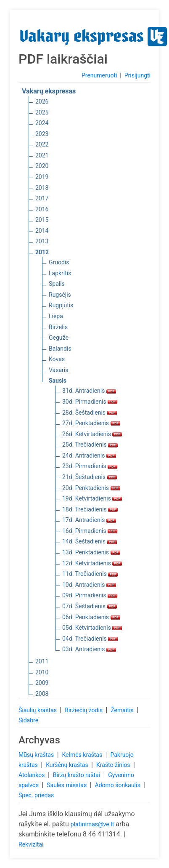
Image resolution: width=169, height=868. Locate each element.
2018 (42, 188)
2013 (42, 241)
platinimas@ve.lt (92, 824)
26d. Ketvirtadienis (92, 434)
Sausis (58, 381)
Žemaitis (123, 710)
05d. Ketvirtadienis (92, 628)
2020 (42, 166)
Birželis (58, 327)
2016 (42, 209)
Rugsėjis (60, 295)
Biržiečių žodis (84, 710)
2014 (42, 231)
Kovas (57, 359)
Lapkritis (60, 273)
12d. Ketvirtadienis (92, 563)
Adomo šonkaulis (119, 785)
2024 (42, 123)
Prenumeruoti (99, 75)
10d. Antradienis (89, 585)
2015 (42, 220)
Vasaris (58, 370)
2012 (42, 252)
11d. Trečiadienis (90, 574)
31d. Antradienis (89, 391)
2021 (42, 155)
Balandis (60, 349)
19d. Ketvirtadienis (92, 498)
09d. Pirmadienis (90, 595)
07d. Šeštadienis (90, 606)
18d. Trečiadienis (90, 509)
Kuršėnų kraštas (68, 765)
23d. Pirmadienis (90, 466)
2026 (42, 101)
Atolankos (32, 775)
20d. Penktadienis (91, 488)
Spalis (57, 284)
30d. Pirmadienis (90, 402)
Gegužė (59, 338)
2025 (42, 112)
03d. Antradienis (89, 649)
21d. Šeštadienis (90, 477)
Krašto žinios (114, 765)
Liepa (56, 316)
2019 (42, 177)
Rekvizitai (31, 844)
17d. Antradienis (89, 520)
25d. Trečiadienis (90, 445)
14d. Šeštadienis (90, 541)
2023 (42, 134)
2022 (42, 144)
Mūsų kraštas (37, 755)
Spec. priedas (36, 795)
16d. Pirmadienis (90, 531)
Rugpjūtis (61, 305)
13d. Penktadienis (91, 552)
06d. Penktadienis (91, 617)
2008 (42, 694)
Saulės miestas (67, 785)
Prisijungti (137, 75)
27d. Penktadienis (91, 423)
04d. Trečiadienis (90, 639)
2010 (42, 672)
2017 (42, 198)
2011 (42, 661)
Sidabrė (28, 720)
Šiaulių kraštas (38, 710)
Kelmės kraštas (83, 755)
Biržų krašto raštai (77, 775)
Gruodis (59, 262)
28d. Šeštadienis (90, 413)
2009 (42, 683)
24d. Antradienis (89, 455)
